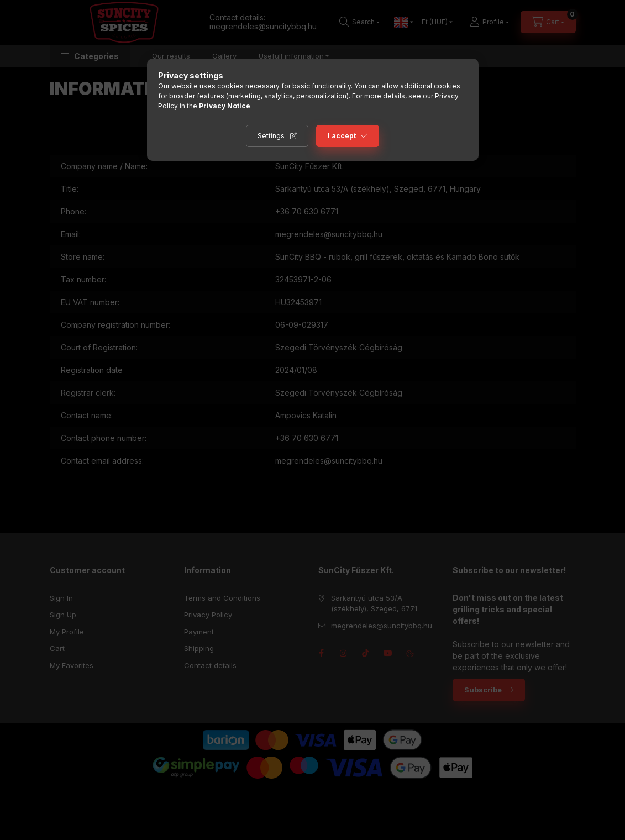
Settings (271, 136)
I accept (342, 136)
